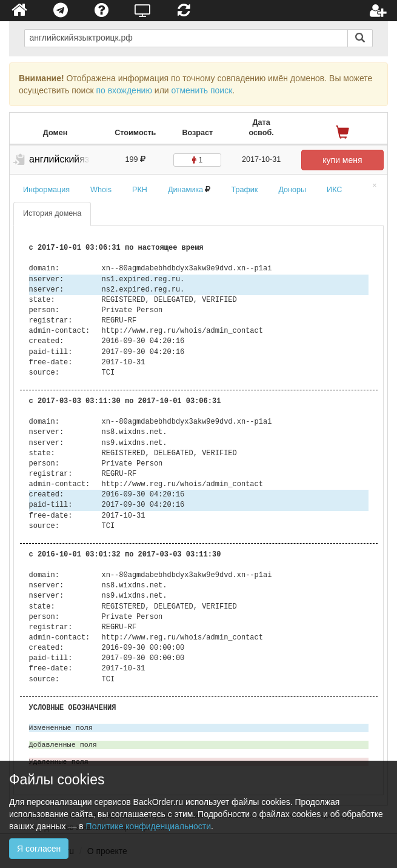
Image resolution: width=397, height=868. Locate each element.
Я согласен (39, 849)
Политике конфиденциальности (148, 826)
